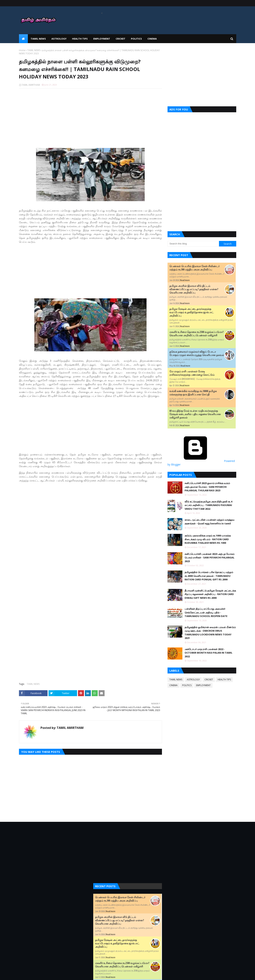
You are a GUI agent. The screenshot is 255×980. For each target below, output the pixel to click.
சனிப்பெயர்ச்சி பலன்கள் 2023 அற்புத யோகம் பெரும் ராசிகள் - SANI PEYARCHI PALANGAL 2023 (209, 558)
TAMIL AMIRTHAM (31, 85)
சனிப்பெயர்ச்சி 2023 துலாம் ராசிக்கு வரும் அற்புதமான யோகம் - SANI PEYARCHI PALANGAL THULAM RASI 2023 (207, 487)
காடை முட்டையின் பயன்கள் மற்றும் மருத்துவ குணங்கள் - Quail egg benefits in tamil (209, 522)
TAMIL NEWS (34, 50)
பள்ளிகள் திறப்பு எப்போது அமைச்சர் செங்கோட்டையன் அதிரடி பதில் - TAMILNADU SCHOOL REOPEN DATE (206, 612)
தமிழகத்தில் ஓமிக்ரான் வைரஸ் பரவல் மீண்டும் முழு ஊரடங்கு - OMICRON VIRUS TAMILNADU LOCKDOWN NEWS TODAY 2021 (210, 633)
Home (22, 50)
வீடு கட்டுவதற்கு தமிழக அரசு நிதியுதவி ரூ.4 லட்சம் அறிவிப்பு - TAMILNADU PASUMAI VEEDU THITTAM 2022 (208, 505)
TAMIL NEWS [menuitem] (38, 39)
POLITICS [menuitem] (136, 39)
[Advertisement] (90, 118)
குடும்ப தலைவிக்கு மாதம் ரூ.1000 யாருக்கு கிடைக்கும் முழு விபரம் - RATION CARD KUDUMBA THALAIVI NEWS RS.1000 (208, 539)
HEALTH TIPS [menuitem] (80, 39)
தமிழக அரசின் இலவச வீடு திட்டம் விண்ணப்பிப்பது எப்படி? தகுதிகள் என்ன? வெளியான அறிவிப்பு (194, 289)
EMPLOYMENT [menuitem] (102, 39)
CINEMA (173, 685)
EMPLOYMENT (203, 685)
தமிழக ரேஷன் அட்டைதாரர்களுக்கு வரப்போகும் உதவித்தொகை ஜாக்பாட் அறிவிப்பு (191, 312)
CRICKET (209, 680)
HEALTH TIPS (224, 680)
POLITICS (187, 685)
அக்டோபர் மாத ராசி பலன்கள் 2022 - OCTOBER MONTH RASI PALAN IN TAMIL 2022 (208, 653)
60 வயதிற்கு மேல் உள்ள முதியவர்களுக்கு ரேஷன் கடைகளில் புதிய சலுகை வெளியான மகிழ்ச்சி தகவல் (195, 414)
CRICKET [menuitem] (121, 39)
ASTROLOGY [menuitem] (59, 39)
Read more (185, 280)
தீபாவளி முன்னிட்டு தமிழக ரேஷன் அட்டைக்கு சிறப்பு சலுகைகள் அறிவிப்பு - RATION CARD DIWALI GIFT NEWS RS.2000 (210, 594)
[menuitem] (23, 39)
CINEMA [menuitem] (152, 39)
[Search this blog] (193, 244)
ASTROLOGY (193, 680)
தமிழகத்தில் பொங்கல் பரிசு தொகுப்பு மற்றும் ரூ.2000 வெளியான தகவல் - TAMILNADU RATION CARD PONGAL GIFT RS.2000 (209, 576)
